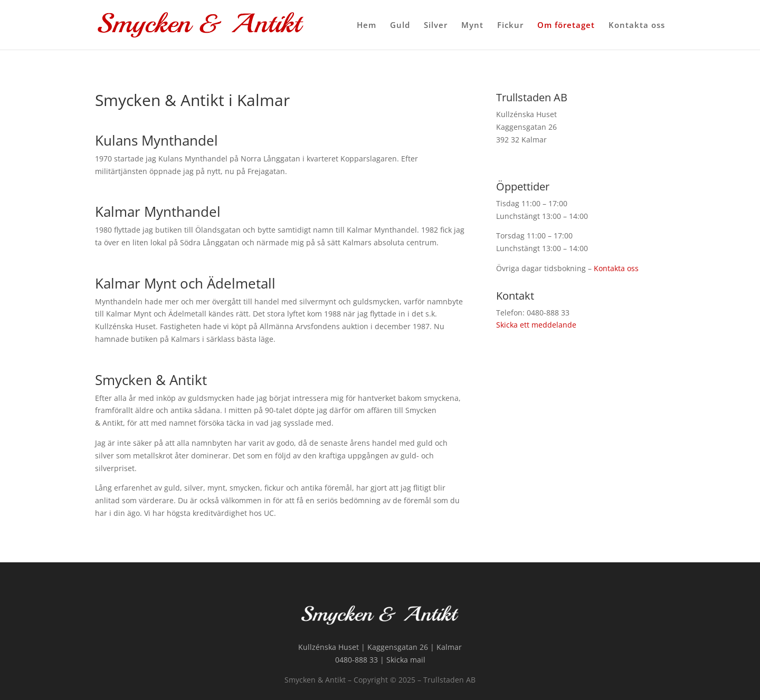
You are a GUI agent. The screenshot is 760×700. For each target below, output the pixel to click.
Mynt (472, 26)
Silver (436, 26)
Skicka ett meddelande (536, 325)
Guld (400, 26)
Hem (367, 26)
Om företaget (566, 26)
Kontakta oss (637, 26)
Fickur (510, 26)
